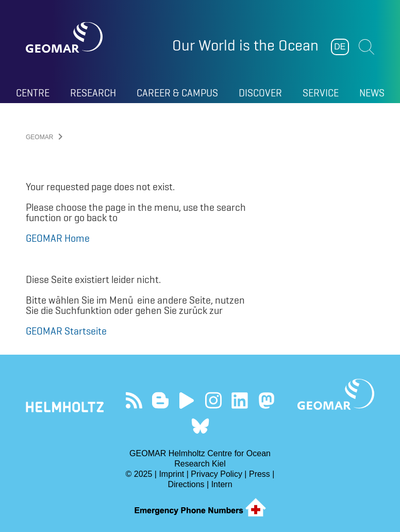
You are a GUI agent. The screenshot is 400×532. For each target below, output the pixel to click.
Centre (33, 93)
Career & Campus (177, 93)
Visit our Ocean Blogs (160, 400)
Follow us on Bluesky (200, 426)
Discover (260, 93)
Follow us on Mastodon (266, 400)
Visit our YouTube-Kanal (187, 400)
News (372, 93)
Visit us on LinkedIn (240, 400)
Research (93, 93)
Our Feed (134, 400)
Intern (222, 484)
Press (260, 474)
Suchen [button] (366, 47)
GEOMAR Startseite (66, 331)
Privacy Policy (216, 474)
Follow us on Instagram (213, 400)
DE (340, 47)
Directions (186, 484)
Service (321, 93)
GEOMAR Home (58, 238)
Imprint (171, 474)
